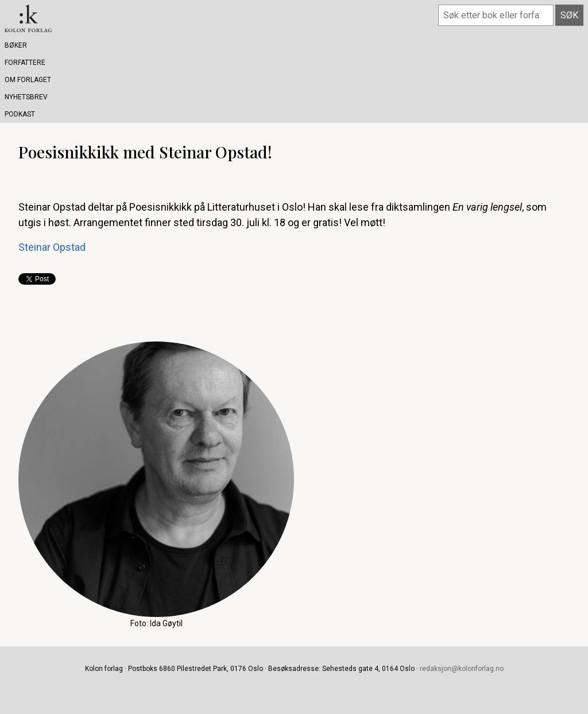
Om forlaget (28, 80)
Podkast (20, 114)
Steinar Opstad (52, 247)
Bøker (16, 45)
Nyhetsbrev (26, 97)
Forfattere (25, 63)
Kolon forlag (28, 18)
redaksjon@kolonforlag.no (462, 669)
